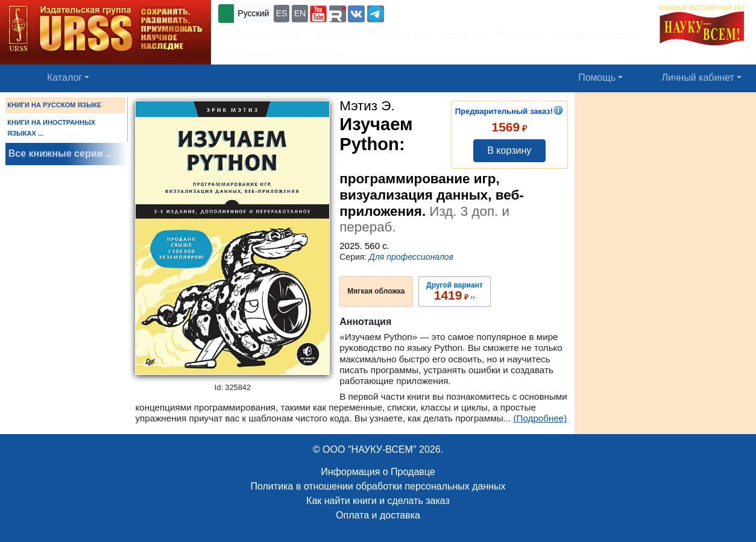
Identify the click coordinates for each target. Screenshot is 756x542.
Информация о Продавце (378, 472)
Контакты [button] (337, 35)
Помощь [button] (597, 77)
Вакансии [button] (518, 35)
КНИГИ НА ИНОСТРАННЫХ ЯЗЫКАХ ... (51, 128)
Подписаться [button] (401, 35)
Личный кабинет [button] (698, 77)
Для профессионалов (411, 257)
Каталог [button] (65, 77)
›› (455, 291)
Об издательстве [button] (263, 35)
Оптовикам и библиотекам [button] (285, 55)
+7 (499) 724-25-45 (431, 12)
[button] (318, 14)
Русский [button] (253, 13)
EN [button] (300, 13)
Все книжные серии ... (61, 153)
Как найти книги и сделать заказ (378, 501)
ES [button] (282, 13)
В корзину (509, 150)
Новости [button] (463, 35)
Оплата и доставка (378, 515)
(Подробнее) (540, 418)
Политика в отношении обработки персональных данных (378, 486)
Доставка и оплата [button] (594, 35)
